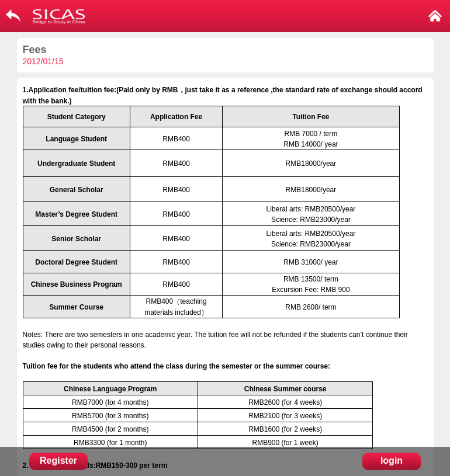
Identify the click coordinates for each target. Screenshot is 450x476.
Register (58, 461)
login (392, 461)
